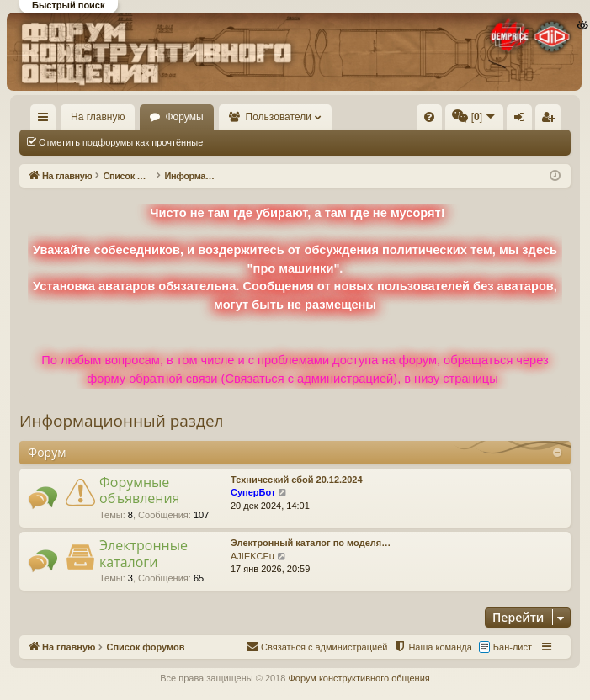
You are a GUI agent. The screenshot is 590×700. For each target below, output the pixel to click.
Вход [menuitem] (523, 120)
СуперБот (253, 492)
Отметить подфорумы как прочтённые (121, 142)
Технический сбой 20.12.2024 (297, 480)
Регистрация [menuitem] (551, 120)
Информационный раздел (121, 421)
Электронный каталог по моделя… (311, 543)
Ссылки (47, 120)
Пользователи (279, 117)
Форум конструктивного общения (359, 678)
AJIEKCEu (252, 556)
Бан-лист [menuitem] (513, 647)
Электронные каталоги (144, 553)
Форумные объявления (139, 490)
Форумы (184, 117)
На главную (98, 117)
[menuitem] (429, 117)
